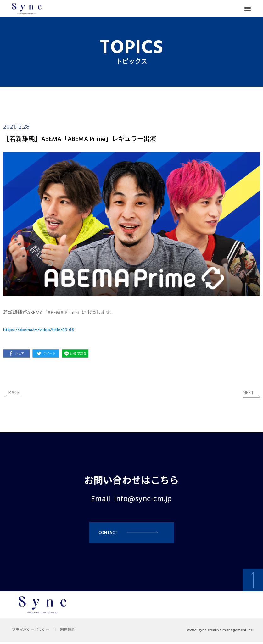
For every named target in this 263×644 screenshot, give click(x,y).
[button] (248, 9)
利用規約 (70, 632)
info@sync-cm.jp (143, 499)
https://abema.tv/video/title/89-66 (41, 330)
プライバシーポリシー (31, 632)
